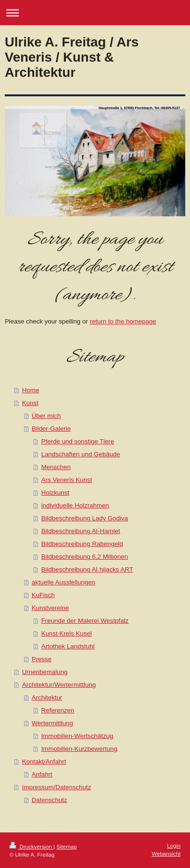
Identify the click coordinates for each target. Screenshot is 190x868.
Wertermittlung (53, 723)
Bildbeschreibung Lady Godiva (85, 518)
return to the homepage (123, 321)
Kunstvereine (50, 608)
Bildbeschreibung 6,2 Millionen (85, 557)
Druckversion (32, 846)
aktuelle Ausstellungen (63, 582)
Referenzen (58, 710)
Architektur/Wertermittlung (59, 685)
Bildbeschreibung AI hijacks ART (87, 569)
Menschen (56, 467)
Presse (42, 659)
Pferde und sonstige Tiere (78, 441)
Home (30, 390)
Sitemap (67, 846)
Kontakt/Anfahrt (44, 762)
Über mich (46, 416)
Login (174, 845)
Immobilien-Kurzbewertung (79, 749)
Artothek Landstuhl (68, 646)
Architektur (47, 697)
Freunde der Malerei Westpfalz (85, 621)
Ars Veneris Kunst (67, 480)
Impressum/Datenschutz (56, 787)
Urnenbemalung (45, 672)
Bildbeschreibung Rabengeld (82, 544)
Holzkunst (55, 493)
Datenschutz (50, 800)
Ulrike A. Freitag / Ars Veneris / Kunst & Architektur (72, 57)
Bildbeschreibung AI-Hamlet (81, 531)
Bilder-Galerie (51, 429)
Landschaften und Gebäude (81, 454)
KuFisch (43, 595)
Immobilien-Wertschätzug (77, 736)
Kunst (30, 403)
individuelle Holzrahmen (75, 505)
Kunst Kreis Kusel (67, 633)
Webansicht (166, 854)
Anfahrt (42, 774)
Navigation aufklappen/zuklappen (95, 13)
